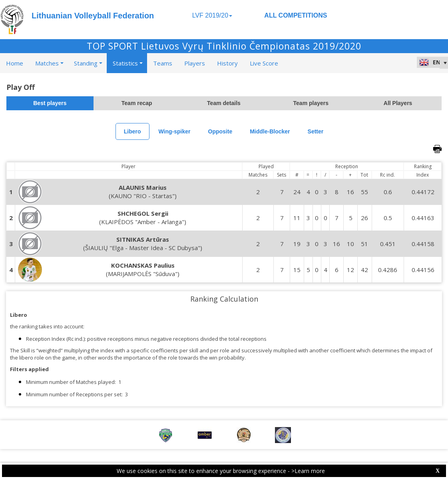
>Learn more (308, 471)
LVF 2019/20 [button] (212, 15)
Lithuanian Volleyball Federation (93, 16)
